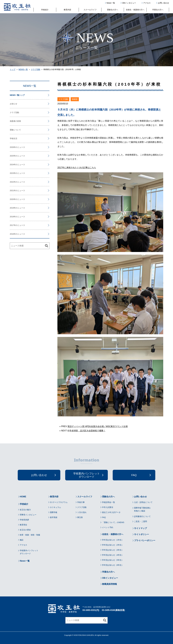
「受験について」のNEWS (113, 522)
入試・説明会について (143, 502)
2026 (12, 147)
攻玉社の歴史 (25, 530)
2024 (12, 165)
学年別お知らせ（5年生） (113, 560)
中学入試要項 (108, 507)
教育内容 (67, 10)
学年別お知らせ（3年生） (113, 550)
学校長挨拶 (24, 520)
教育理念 (23, 525)
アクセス (147, 3)
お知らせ (13, 104)
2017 (12, 225)
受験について (15, 130)
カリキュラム (55, 507)
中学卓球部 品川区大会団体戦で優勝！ (86, 431)
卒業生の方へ (158, 10)
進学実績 (54, 517)
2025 (12, 156)
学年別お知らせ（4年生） (113, 555)
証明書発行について (142, 516)
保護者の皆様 (15, 121)
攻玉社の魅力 (25, 510)
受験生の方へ (113, 10)
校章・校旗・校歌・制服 (30, 535)
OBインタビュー (129, 3)
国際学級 (54, 512)
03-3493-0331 (89, 610)
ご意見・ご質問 (140, 521)
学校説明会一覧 (108, 502)
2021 (12, 191)
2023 (12, 173)
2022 (12, 182)
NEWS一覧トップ (17, 95)
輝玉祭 (80, 517)
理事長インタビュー (28, 515)
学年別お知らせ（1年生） (113, 540)
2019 (12, 208)
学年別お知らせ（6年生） (113, 565)
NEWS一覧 (23, 69)
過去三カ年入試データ (111, 512)
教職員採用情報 (110, 584)
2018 (12, 217)
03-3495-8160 (108, 610)
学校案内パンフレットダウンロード (29, 552)
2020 (12, 199)
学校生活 (13, 138)
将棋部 (75, 99)
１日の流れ (82, 512)
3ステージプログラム (59, 502)
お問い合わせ (163, 3)
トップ (13, 69)
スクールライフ (90, 10)
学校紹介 (45, 10)
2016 (12, 234)
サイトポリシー (142, 534)
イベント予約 (108, 527)
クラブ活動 (36, 69)
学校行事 (81, 502)
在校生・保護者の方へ (135, 10)
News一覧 (111, 3)
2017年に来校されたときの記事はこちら (77, 168)
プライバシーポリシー (145, 540)
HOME (23, 497)
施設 (22, 540)
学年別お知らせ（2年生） (113, 545)
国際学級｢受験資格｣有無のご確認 (142, 509)
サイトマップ (140, 528)
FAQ (104, 517)
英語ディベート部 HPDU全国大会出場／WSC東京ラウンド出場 (98, 426)
